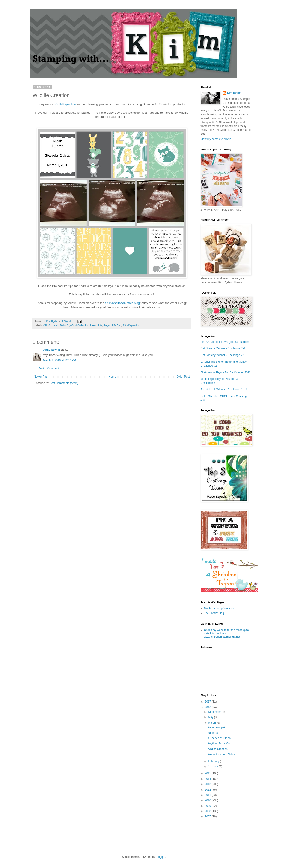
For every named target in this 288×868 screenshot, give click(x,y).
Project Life (96, 325)
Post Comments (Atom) (64, 383)
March (212, 723)
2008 (208, 811)
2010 (208, 800)
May (211, 717)
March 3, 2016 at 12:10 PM (60, 360)
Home (112, 377)
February (214, 761)
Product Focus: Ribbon (221, 754)
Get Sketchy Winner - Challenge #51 (223, 348)
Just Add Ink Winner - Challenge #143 (224, 390)
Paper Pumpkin (217, 727)
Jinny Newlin (52, 350)
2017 (208, 702)
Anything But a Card (220, 743)
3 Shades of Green (219, 738)
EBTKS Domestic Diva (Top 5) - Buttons (225, 342)
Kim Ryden (234, 93)
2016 (208, 707)
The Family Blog (214, 613)
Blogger (161, 857)
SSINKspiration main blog (122, 303)
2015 (208, 773)
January (213, 767)
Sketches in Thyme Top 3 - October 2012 (226, 372)
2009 (208, 806)
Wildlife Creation (217, 749)
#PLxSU (48, 325)
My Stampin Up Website (219, 609)
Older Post (183, 377)
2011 (208, 795)
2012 (208, 790)
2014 (208, 779)
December (215, 712)
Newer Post (41, 377)
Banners (212, 733)
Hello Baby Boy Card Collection (71, 325)
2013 (208, 784)
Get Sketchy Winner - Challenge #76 (223, 355)
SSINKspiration (66, 104)
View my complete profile (216, 139)
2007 (208, 816)
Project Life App (113, 325)
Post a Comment (49, 369)
